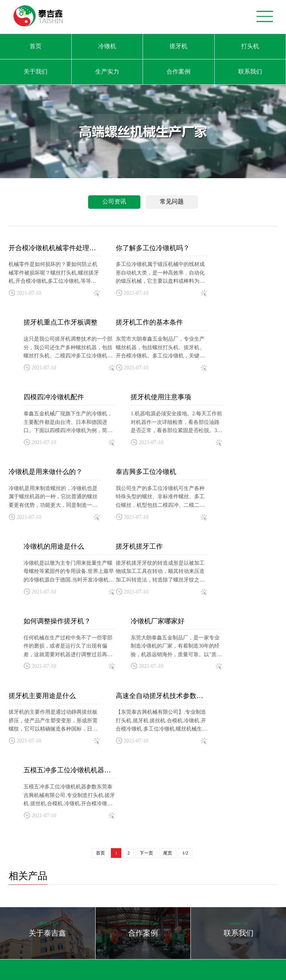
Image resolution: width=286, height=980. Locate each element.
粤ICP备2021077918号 (171, 923)
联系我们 (250, 72)
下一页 (146, 617)
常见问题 (172, 201)
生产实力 (107, 72)
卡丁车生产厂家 (58, 965)
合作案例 (178, 72)
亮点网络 (237, 923)
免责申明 (263, 923)
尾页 (168, 617)
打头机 (250, 46)
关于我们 (35, 72)
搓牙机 (178, 46)
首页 (35, 46)
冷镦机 (107, 46)
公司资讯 (114, 201)
